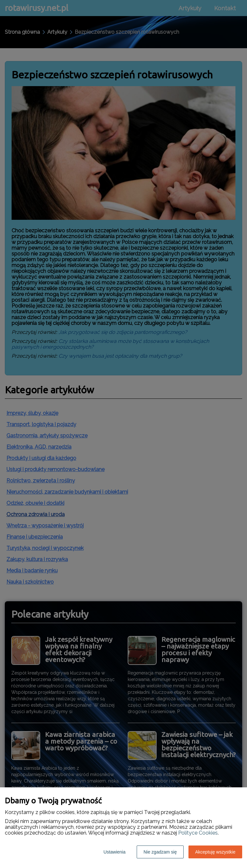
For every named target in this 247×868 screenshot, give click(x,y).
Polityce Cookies (198, 833)
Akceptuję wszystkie (215, 852)
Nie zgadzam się (160, 852)
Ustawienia (114, 852)
